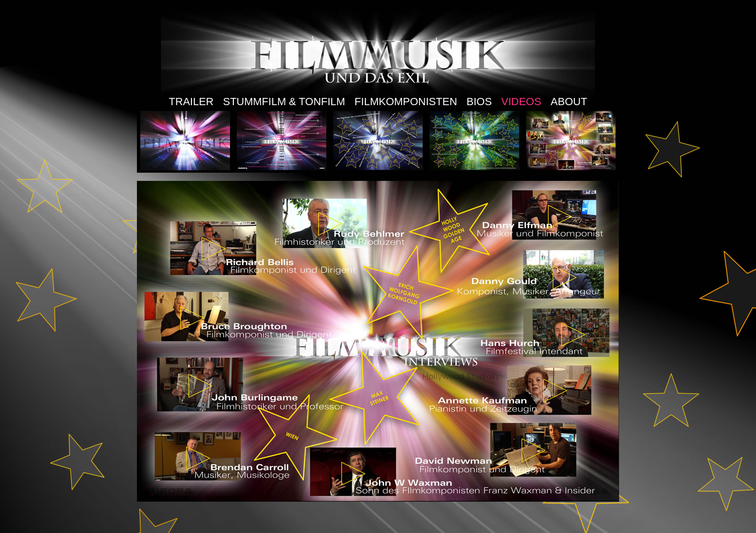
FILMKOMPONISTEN (406, 102)
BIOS (479, 102)
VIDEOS (521, 102)
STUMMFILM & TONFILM (284, 102)
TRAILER (191, 102)
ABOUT (569, 102)
